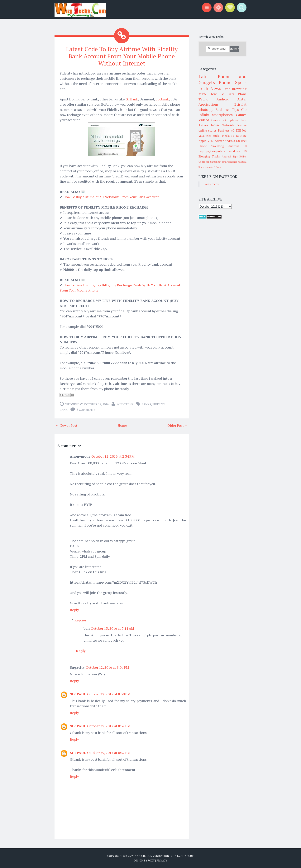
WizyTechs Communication (150, 856)
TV (233, 136)
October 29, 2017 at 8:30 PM (109, 694)
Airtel (242, 99)
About (189, 856)
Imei (244, 141)
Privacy (162, 860)
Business (224, 130)
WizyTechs (125, 404)
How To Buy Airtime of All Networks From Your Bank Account (111, 197)
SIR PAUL (78, 694)
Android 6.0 (232, 141)
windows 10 (238, 151)
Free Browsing (235, 89)
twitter (219, 141)
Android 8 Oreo (213, 167)
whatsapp (206, 109)
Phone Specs (233, 82)
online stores (208, 130)
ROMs (243, 157)
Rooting (241, 136)
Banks (146, 404)
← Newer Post (66, 425)
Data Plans (237, 94)
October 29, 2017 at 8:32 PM (109, 726)
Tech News (210, 88)
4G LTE (236, 130)
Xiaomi (242, 125)
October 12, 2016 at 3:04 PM (107, 667)
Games (241, 115)
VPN (210, 141)
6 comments (86, 409)
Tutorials (229, 125)
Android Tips (230, 157)
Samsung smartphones (224, 162)
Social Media (221, 136)
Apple (202, 141)
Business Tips (227, 109)
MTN (202, 94)
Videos (204, 120)
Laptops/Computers (212, 151)
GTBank (132, 99)
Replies (80, 620)
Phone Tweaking (211, 146)
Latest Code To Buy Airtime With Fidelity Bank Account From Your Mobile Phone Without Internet (122, 56)
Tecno (203, 99)
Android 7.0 (237, 146)
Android (223, 99)
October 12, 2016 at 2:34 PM (113, 456)
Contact (177, 856)
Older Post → (178, 425)
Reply (74, 610)
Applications (208, 104)
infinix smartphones (216, 115)
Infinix (215, 125)
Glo (244, 109)
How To (217, 94)
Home (122, 425)
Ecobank (162, 99)
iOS (225, 120)
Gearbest (204, 162)
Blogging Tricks (209, 156)
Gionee (216, 120)
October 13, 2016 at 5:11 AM (112, 628)
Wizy (151, 860)
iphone (234, 120)
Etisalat (240, 104)
